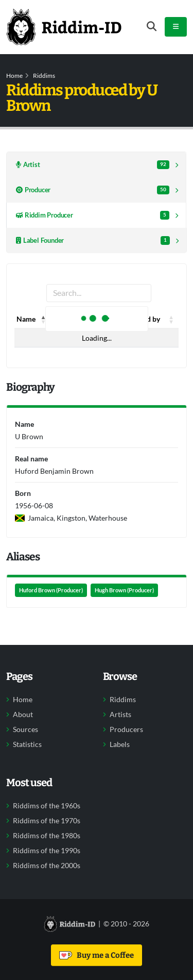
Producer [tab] (93, 190)
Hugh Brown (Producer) (124, 590)
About (23, 715)
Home (14, 76)
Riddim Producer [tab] (93, 215)
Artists (120, 715)
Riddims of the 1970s (47, 821)
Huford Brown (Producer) (51, 590)
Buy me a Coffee (97, 955)
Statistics (27, 744)
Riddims (44, 76)
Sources (25, 729)
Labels (120, 744)
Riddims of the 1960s (47, 806)
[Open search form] (152, 27)
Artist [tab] (93, 165)
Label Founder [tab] (93, 240)
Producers (126, 729)
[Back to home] (64, 27)
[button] (44, 319)
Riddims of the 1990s (47, 851)
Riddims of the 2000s (47, 866)
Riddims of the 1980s (47, 836)
